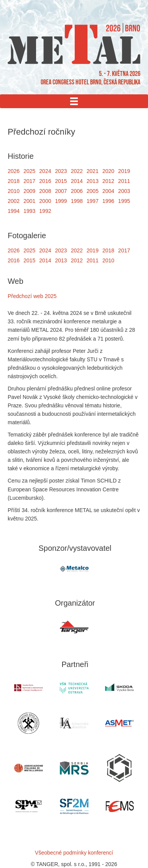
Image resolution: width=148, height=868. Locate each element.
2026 (14, 171)
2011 (124, 181)
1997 (93, 201)
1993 (29, 211)
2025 (29, 171)
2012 (108, 181)
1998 (77, 201)
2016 (45, 181)
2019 (124, 171)
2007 (61, 191)
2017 (29, 181)
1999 (61, 201)
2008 (45, 191)
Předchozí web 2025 (32, 296)
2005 (93, 191)
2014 (77, 181)
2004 (108, 191)
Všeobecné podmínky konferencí (74, 853)
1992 (45, 211)
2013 (93, 181)
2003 (124, 191)
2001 (29, 201)
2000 (45, 201)
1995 (124, 201)
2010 (14, 191)
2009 (29, 191)
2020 (108, 171)
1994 (14, 211)
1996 (108, 201)
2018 (14, 181)
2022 (77, 171)
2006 (77, 191)
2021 (93, 171)
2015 (61, 181)
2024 (45, 171)
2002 (14, 201)
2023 (61, 171)
